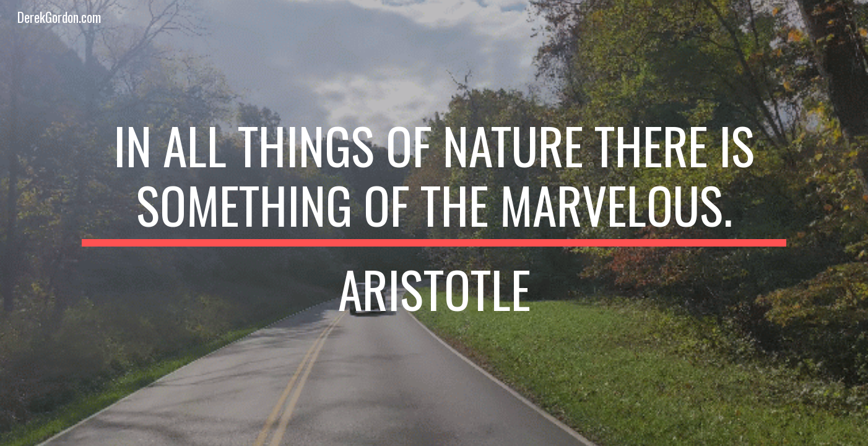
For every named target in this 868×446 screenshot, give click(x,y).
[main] (434, 223)
